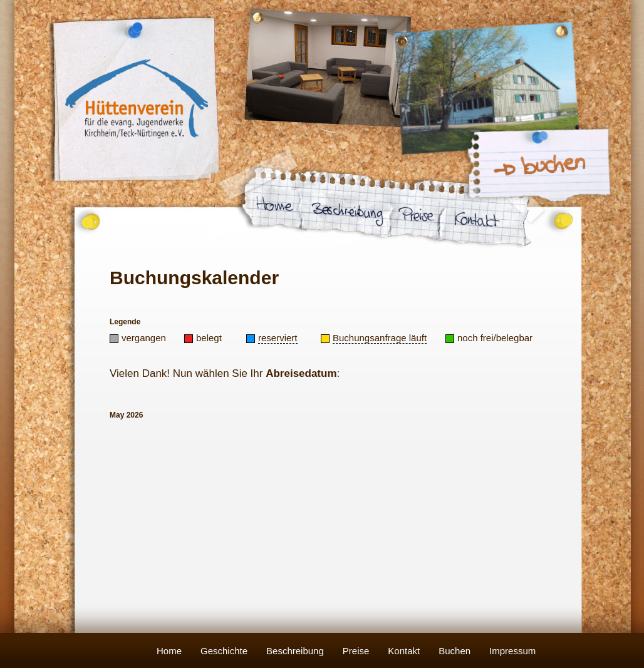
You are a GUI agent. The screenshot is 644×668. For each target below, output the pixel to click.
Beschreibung (295, 651)
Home (169, 651)
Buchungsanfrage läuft (380, 338)
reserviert (278, 338)
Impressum (512, 651)
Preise (356, 651)
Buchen (454, 651)
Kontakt (404, 651)
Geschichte (224, 651)
